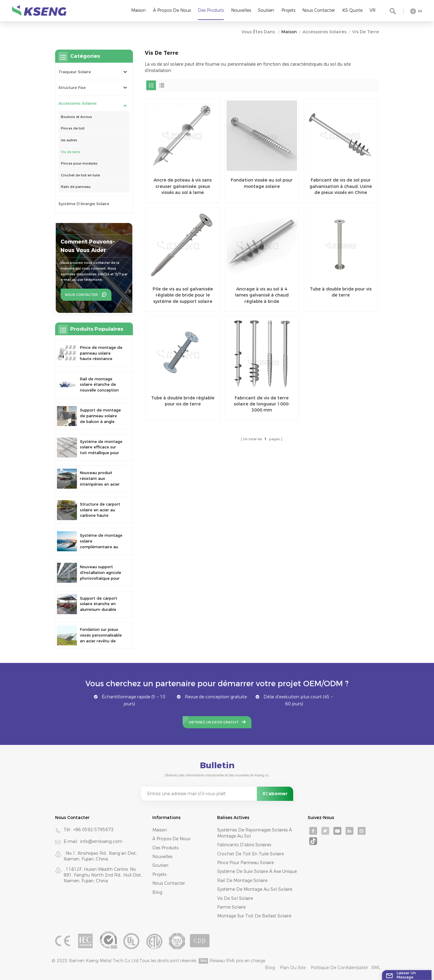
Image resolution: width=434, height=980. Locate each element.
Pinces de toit (73, 128)
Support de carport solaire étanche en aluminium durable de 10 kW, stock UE (99, 604)
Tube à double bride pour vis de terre (341, 292)
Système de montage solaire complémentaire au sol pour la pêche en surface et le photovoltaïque (101, 541)
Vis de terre (71, 152)
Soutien (266, 10)
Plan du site (293, 968)
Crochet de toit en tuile (80, 175)
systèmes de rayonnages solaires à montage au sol (255, 833)
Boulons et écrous (76, 117)
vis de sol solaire (235, 898)
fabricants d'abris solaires (244, 845)
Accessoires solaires (325, 32)
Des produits (211, 10)
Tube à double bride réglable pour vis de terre (183, 401)
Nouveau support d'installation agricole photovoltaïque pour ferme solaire (101, 573)
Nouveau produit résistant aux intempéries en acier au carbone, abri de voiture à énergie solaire (100, 479)
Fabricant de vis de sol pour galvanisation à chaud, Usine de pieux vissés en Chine (341, 186)
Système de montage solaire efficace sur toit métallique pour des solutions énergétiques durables (101, 448)
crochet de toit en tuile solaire (250, 854)
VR (373, 10)
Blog (157, 892)
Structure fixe (72, 88)
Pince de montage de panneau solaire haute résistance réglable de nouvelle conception (101, 354)
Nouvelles (241, 10)
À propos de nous (172, 10)
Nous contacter (319, 10)
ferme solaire (231, 907)
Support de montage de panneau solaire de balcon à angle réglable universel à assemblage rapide (100, 416)
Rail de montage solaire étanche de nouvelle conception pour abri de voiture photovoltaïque (99, 385)
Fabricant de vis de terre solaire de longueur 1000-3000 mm (262, 404)
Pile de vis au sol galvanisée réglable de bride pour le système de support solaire (183, 295)
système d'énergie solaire (84, 204)
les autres (69, 140)
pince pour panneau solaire (245, 863)
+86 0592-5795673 (93, 830)
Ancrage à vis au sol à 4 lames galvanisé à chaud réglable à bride (262, 295)
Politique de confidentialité (339, 968)
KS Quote (352, 10)
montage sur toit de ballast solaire (254, 916)
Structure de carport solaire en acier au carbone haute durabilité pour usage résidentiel (101, 510)
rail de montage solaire (242, 880)
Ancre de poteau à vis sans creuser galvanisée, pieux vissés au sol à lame (183, 186)
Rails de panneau (76, 187)
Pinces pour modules (79, 163)
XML (376, 968)
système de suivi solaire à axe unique (257, 871)
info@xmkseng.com (101, 841)
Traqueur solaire (75, 72)
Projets (288, 10)
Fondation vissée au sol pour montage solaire (262, 183)
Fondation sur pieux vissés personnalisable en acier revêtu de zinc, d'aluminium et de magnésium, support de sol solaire (101, 636)
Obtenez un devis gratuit (214, 722)
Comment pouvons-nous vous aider (88, 246)
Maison (138, 10)
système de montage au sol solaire (255, 889)
